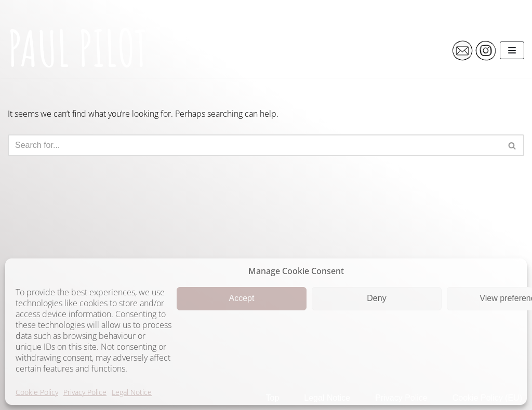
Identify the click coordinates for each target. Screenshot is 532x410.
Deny (376, 298)
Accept (242, 298)
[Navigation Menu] (512, 50)
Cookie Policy (37, 392)
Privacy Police (85, 392)
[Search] (254, 145)
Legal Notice (132, 392)
